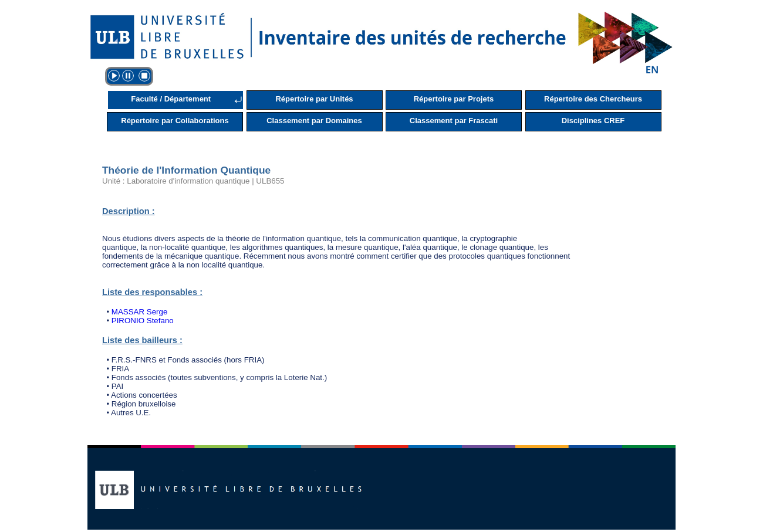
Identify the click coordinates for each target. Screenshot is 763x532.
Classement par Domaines (314, 121)
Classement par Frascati (454, 121)
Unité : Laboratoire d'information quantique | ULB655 (193, 181)
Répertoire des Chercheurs (593, 99)
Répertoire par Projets (454, 99)
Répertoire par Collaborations (175, 121)
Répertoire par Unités (314, 99)
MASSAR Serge (140, 312)
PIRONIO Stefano (143, 321)
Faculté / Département (171, 99)
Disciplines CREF (593, 121)
